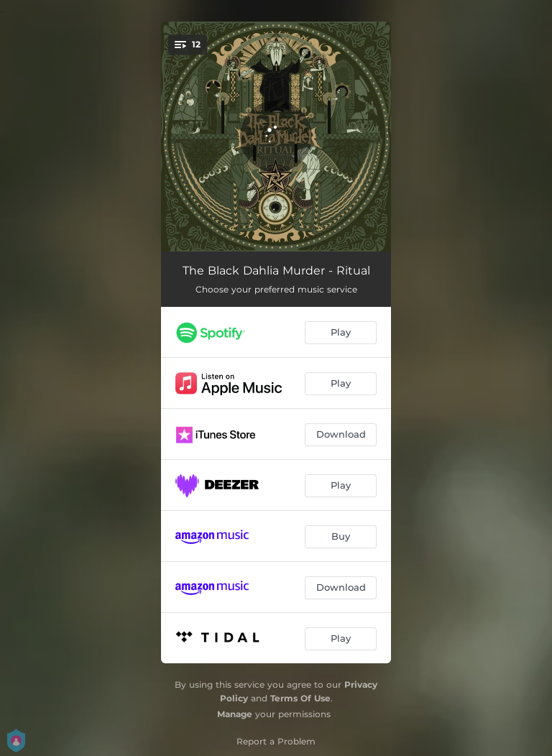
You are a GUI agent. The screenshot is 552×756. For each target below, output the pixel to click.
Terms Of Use (300, 698)
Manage (235, 714)
